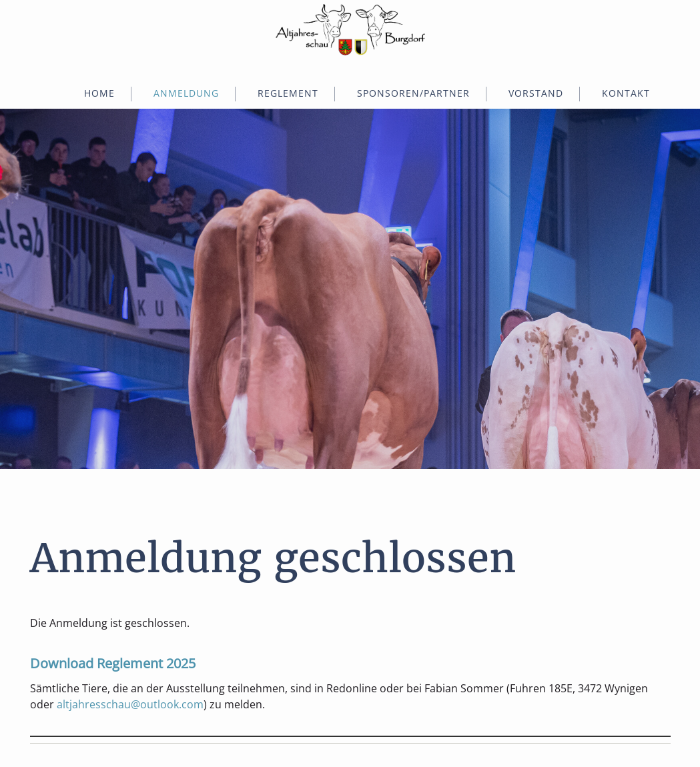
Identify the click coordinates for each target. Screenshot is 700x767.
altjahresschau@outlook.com (130, 704)
